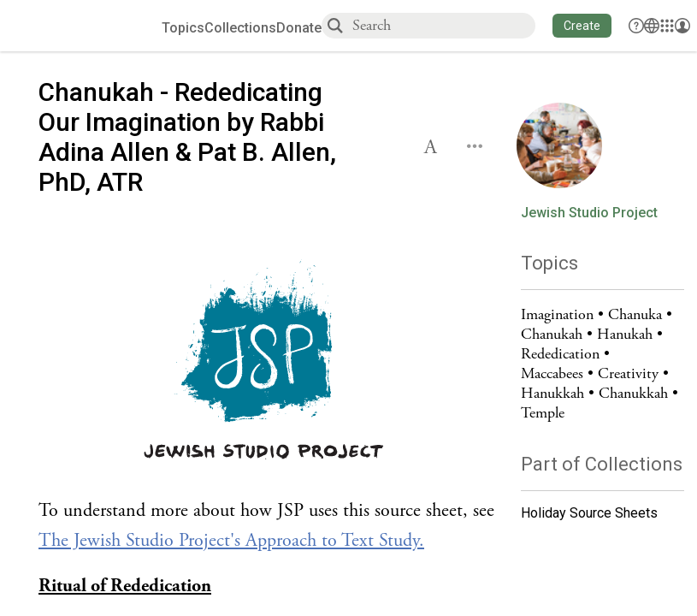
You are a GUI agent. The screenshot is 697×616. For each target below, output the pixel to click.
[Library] (667, 26)
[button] (582, 26)
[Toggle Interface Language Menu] (652, 26)
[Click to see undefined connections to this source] (267, 526)
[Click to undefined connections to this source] (267, 363)
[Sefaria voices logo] (87, 26)
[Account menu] (682, 26)
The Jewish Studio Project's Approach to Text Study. (231, 541)
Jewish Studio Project (589, 213)
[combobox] (443, 25)
